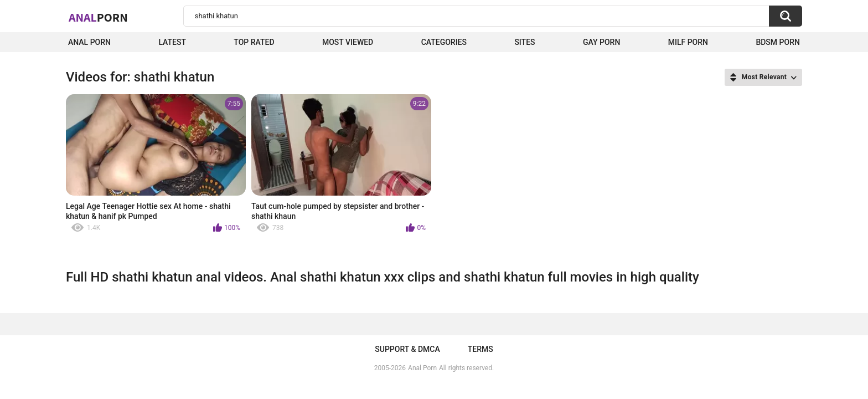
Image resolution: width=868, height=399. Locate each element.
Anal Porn (89, 42)
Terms (480, 349)
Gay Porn (601, 42)
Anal (98, 17)
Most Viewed (348, 42)
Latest (172, 42)
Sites (525, 42)
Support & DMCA (407, 349)
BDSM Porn (778, 42)
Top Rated (254, 42)
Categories (444, 42)
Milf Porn (688, 42)
